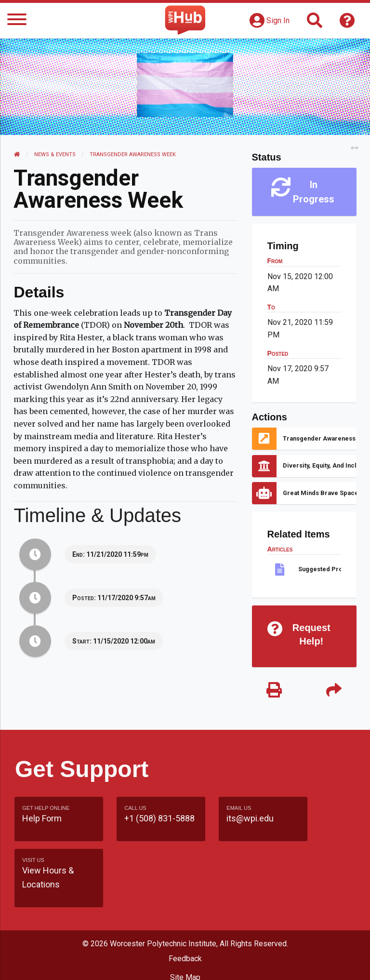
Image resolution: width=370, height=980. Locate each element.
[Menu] (17, 21)
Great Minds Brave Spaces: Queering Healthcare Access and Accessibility (319, 493)
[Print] (274, 691)
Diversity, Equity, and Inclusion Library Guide (319, 465)
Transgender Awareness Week (134, 154)
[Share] (333, 691)
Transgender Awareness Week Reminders (319, 438)
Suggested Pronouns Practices (319, 569)
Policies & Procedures (185, 962)
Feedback (185, 907)
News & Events (56, 154)
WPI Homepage (185, 944)
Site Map (185, 926)
